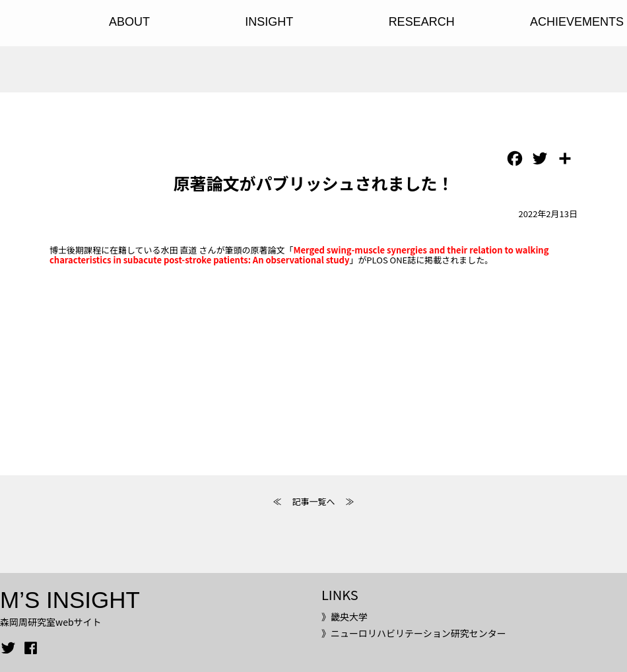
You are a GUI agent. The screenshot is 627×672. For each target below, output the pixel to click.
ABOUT (129, 22)
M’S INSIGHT (70, 600)
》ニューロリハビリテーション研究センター (414, 633)
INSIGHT (269, 22)
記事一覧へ (313, 501)
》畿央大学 (345, 617)
